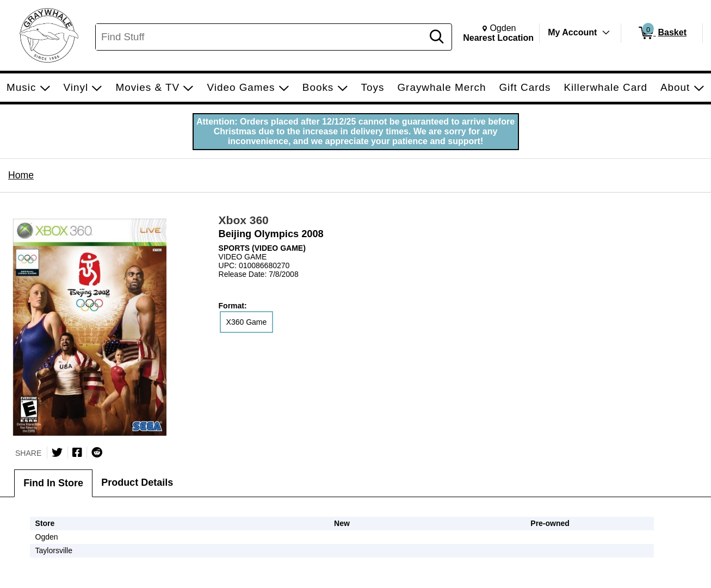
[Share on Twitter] (57, 453)
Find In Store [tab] (53, 483)
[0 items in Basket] (662, 33)
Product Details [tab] (137, 482)
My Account (572, 32)
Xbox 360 (244, 220)
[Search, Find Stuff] (261, 37)
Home (21, 175)
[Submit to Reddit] (97, 453)
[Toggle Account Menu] (606, 33)
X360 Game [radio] (247, 322)
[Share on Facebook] (77, 453)
